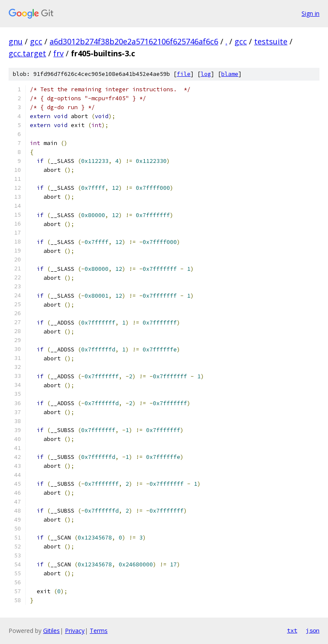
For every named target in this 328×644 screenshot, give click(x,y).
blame (230, 74)
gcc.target (27, 53)
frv (59, 53)
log (206, 74)
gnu (16, 41)
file (184, 74)
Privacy (75, 631)
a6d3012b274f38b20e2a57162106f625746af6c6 (134, 41)
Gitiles (51, 631)
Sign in (310, 13)
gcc (36, 41)
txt (292, 630)
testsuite (271, 41)
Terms (99, 631)
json (313, 630)
